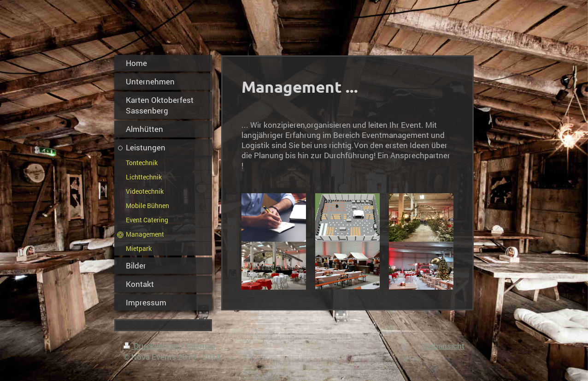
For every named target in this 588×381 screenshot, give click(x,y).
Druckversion (153, 346)
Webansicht (444, 346)
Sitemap (201, 346)
